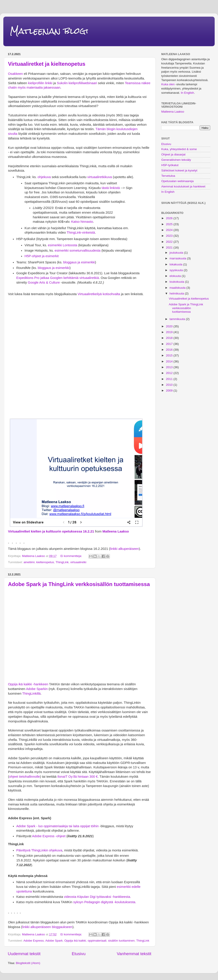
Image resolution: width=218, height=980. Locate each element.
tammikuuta (178, 319)
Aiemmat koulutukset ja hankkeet (183, 186)
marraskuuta (178, 258)
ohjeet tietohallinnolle (25, 777)
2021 (170, 247)
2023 (170, 236)
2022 (170, 242)
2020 (170, 326)
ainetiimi (29, 562)
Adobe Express (34, 941)
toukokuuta (177, 282)
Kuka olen (168, 84)
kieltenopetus (45, 562)
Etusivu (79, 954)
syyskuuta (177, 270)
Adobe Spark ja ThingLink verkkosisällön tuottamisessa (79, 584)
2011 (170, 379)
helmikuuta (177, 293)
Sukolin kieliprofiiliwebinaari (77, 83)
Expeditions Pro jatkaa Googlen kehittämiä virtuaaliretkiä (58, 278)
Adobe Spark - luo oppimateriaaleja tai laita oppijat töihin (58, 826)
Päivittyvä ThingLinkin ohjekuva (39, 850)
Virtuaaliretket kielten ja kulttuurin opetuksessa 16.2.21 (51, 531)
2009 (170, 391)
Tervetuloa (168, 176)
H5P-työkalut (170, 165)
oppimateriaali (97, 941)
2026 (170, 218)
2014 (170, 361)
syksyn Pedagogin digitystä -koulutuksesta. (105, 902)
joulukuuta (177, 253)
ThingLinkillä (31, 694)
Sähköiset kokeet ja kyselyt (179, 170)
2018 (170, 338)
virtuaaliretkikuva (100, 177)
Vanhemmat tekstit (134, 954)
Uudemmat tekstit (24, 954)
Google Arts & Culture (43, 282)
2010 (170, 385)
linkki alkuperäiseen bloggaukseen (47, 927)
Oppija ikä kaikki (75, 941)
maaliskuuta (178, 288)
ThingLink (62, 562)
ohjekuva (44, 177)
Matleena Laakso (116, 531)
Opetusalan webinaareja (178, 181)
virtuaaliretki (78, 562)
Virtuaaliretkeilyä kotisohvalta (99, 294)
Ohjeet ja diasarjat (173, 154)
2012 (170, 373)
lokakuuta (176, 264)
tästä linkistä (110, 188)
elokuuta (176, 276)
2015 (170, 355)
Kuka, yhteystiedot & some (179, 149)
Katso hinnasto (82, 222)
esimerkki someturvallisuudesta (78, 250)
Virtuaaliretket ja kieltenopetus (47, 64)
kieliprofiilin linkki (40, 83)
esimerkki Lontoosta (63, 245)
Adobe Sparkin (37, 689)
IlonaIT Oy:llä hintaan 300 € (78, 777)
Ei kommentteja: (72, 556)
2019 (170, 332)
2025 (170, 224)
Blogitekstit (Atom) (28, 963)
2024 (170, 230)
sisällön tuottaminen (121, 941)
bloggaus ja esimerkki (79, 262)
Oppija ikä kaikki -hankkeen (28, 684)
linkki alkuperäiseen (125, 549)
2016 (170, 350)
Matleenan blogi (49, 31)
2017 (170, 344)
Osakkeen (15, 74)
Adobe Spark (54, 941)
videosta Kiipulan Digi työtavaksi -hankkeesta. (98, 897)
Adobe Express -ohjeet (49, 836)
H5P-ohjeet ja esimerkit (41, 256)
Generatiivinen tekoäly (176, 160)
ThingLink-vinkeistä (81, 233)
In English (187, 93)
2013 (170, 367)
